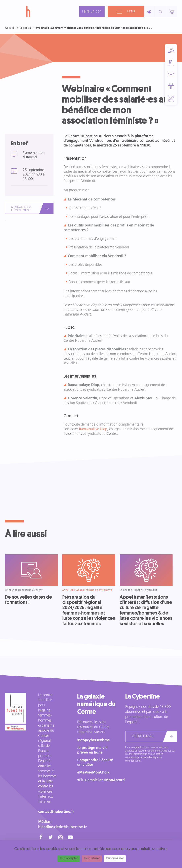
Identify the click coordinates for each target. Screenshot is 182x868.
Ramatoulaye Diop (93, 429)
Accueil (10, 28)
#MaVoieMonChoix (93, 773)
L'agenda (25, 28)
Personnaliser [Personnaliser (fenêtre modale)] (115, 859)
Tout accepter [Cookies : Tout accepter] (69, 859)
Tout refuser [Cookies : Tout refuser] (92, 859)
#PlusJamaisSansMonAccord (101, 780)
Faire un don (92, 12)
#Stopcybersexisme (94, 740)
